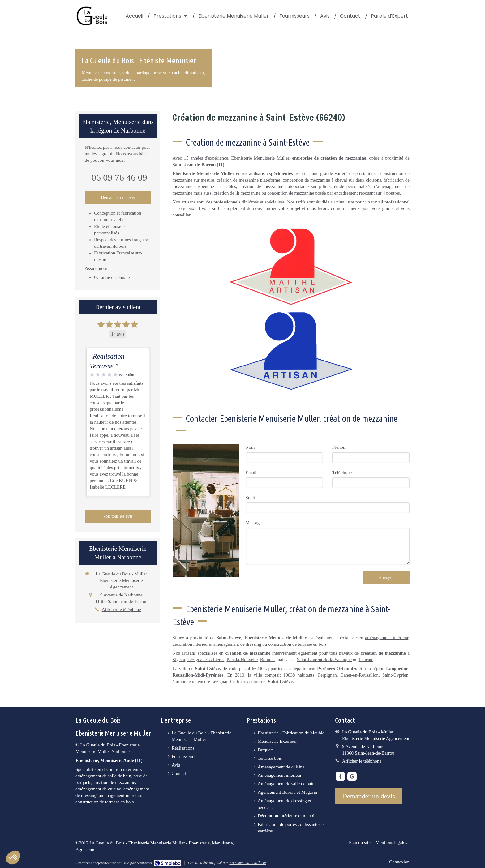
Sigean (179, 660)
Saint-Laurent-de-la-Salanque (324, 660)
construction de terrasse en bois (297, 644)
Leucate (366, 660)
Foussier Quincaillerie (247, 863)
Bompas (268, 660)
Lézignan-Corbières (206, 660)
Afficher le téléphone (121, 609)
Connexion (399, 862)
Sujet (250, 498)
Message (254, 523)
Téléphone (342, 472)
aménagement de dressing (237, 644)
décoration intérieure (192, 644)
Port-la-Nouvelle (242, 660)
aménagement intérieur (387, 638)
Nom (250, 447)
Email (251, 472)
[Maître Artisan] (291, 266)
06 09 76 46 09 (119, 177)
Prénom (339, 447)
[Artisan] (291, 351)
